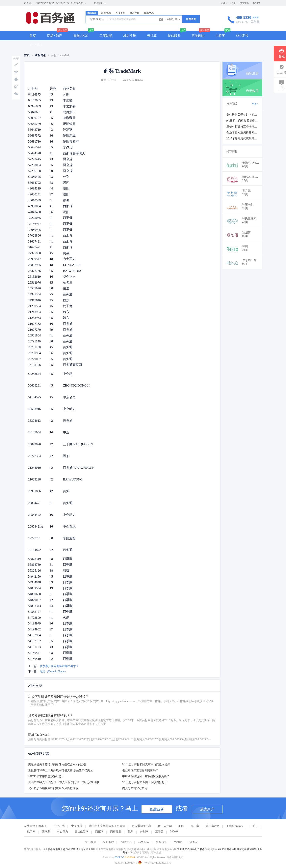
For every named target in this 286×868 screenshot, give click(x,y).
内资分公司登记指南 (135, 788)
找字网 (31, 832)
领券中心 (244, 3)
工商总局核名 (235, 826)
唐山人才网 (165, 826)
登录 (223, 3)
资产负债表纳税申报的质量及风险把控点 (53, 788)
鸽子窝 (195, 826)
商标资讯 (40, 55)
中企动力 (63, 832)
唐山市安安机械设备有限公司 (107, 826)
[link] (27, 55)
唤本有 (43, 826)
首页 (33, 36)
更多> (255, 104)
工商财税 (106, 36)
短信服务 (174, 36)
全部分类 (174, 19)
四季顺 (46, 832)
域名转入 (81, 849)
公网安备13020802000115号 (155, 863)
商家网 (99, 832)
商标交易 (106, 13)
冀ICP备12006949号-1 (126, 863)
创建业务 (157, 809)
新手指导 (144, 842)
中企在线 (59, 826)
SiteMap (193, 842)
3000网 (174, 832)
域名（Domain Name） (54, 671)
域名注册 (135, 13)
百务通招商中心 (142, 826)
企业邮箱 (36, 45)
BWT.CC (119, 857)
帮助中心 (126, 842)
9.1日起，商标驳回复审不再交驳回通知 (146, 764)
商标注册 (116, 832)
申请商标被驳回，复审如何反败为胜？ (146, 776)
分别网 (144, 832)
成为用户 (207, 809)
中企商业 (77, 826)
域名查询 (91, 849)
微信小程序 (69, 849)
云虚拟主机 (191, 849)
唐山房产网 (213, 826)
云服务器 (202, 849)
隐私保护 (162, 842)
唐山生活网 (82, 832)
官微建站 (198, 36)
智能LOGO (81, 36)
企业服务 (48, 849)
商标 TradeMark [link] (60, 55)
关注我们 (100, 3)
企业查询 (120, 13)
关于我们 (91, 842)
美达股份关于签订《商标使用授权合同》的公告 (57, 764)
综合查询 (97, 19)
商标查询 (92, 13)
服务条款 (108, 842)
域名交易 (149, 13)
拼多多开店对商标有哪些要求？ (59, 666)
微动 (131, 832)
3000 (181, 826)
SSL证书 (242, 36)
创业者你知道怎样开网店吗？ (140, 770)
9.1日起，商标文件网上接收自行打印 (145, 782)
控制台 (257, 3)
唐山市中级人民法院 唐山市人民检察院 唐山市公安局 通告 (64, 782)
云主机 (181, 849)
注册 (233, 3)
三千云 (254, 826)
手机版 (178, 842)
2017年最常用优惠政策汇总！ (46, 776)
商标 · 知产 (55, 36)
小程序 (220, 36)
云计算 (152, 36)
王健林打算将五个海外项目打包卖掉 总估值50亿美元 (61, 770)
